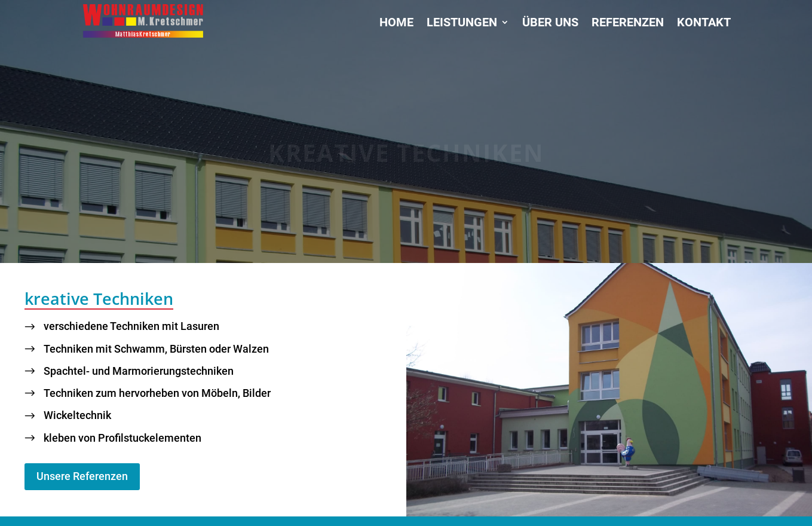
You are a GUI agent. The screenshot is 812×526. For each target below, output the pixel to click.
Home (396, 24)
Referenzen (628, 24)
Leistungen (462, 24)
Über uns (550, 24)
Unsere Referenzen (82, 476)
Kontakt (704, 24)
